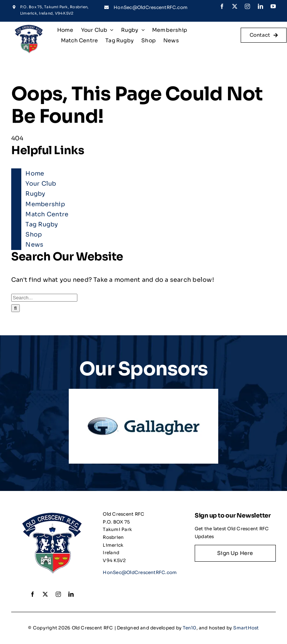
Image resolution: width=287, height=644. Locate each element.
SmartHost (246, 628)
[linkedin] (260, 6)
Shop (34, 234)
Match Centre (47, 214)
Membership (45, 204)
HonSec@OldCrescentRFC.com (151, 7)
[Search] (16, 308)
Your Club (41, 184)
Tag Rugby (42, 224)
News (34, 245)
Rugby (35, 194)
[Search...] (44, 298)
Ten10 (189, 628)
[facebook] (222, 6)
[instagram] (247, 6)
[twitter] (235, 6)
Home (35, 173)
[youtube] (273, 6)
